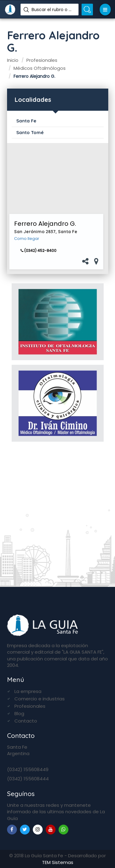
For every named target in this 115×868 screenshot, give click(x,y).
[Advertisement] (56, 178)
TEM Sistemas (58, 862)
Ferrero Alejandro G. (45, 224)
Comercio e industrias (40, 699)
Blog (19, 713)
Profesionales (30, 706)
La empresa (28, 691)
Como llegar (27, 239)
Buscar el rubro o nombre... (53, 10)
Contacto (26, 721)
